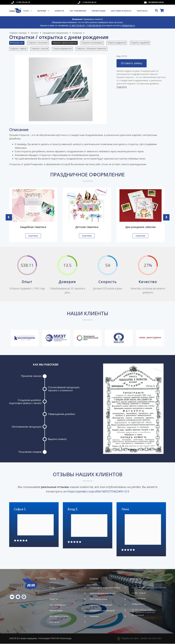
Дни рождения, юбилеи (140, 227)
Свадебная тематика (33, 227)
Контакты (142, 11)
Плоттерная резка (99, 599)
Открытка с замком (18, 49)
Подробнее (122, 87)
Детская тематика (87, 227)
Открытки (77, 33)
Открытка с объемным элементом (92, 49)
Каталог (42, 11)
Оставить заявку (132, 63)
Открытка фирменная (63, 49)
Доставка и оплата (121, 11)
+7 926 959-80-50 (89, 2)
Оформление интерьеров (102, 611)
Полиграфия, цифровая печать (105, 588)
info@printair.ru (156, 2)
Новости (59, 11)
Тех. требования (78, 11)
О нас (26, 11)
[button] (18, 44)
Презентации (99, 11)
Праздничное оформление (55, 33)
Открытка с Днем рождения (65, 43)
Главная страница (18, 33)
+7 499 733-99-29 (23, 2)
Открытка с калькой (40, 49)
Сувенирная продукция (101, 605)
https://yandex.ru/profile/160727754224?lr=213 (98, 492)
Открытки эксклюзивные (92, 43)
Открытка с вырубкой (140, 43)
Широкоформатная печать (103, 594)
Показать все (17, 43)
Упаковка (94, 617)
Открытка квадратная (117, 43)
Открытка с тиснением (38, 43)
